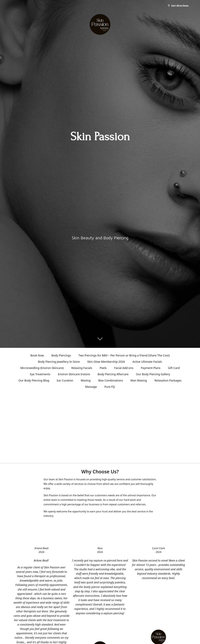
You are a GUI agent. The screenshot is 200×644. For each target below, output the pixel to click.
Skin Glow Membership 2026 (106, 362)
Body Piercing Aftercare (113, 374)
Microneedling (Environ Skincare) (42, 368)
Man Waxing (139, 380)
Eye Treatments (40, 374)
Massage (91, 387)
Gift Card (174, 368)
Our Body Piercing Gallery (153, 374)
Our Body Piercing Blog (34, 380)
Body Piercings (61, 355)
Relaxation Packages (168, 380)
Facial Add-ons (124, 368)
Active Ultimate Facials (147, 362)
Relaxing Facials (82, 368)
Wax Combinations (111, 380)
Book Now (37, 355)
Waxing (86, 380)
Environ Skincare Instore (74, 374)
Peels (103, 368)
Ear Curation (65, 380)
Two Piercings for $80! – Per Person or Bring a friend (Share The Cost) (124, 355)
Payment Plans (151, 368)
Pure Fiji (110, 387)
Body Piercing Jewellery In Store (59, 362)
